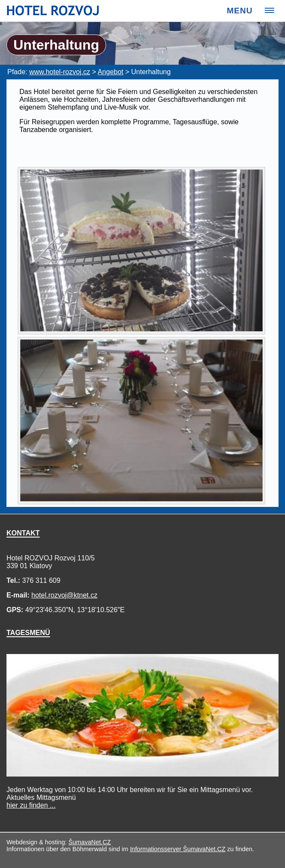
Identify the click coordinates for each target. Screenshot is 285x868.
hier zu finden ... (31, 805)
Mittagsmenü (41, 801)
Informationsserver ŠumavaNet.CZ (178, 849)
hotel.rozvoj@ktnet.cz (64, 595)
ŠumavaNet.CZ (90, 842)
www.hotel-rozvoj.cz (60, 72)
